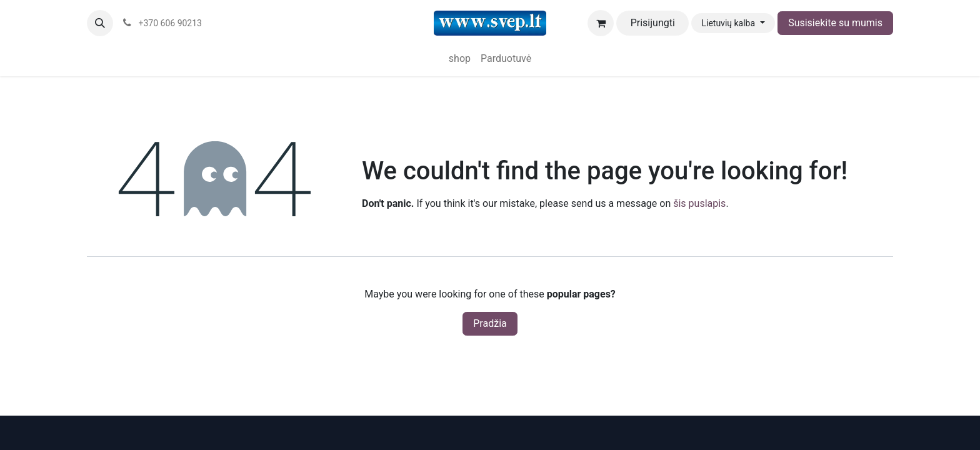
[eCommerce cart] (601, 23)
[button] (100, 23)
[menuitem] (460, 59)
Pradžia (490, 323)
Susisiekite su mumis (835, 23)
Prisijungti (653, 23)
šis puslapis (699, 203)
